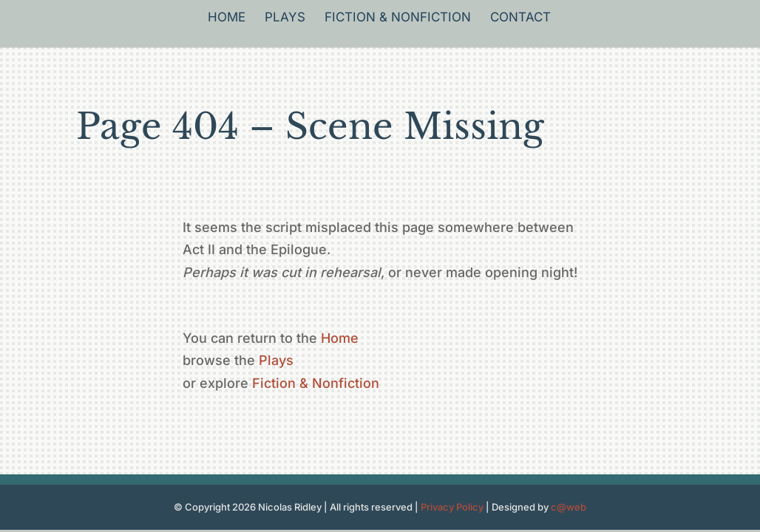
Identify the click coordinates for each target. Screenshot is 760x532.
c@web (569, 507)
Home (227, 18)
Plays (285, 18)
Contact (520, 18)
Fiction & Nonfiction (398, 18)
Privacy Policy (452, 507)
